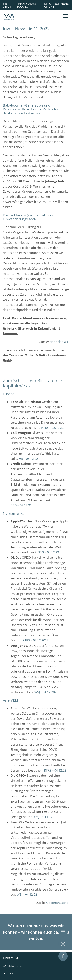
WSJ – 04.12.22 (44, 817)
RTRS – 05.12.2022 (36, 640)
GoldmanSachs (57, 903)
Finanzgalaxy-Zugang (27, 5)
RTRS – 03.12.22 (52, 428)
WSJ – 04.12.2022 (46, 692)
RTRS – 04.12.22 (55, 770)
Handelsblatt (59, 342)
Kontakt (9, 973)
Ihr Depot (7, 5)
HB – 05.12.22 (28, 459)
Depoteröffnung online (57, 5)
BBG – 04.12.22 (48, 552)
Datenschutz (12, 966)
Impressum (10, 958)
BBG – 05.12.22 (21, 505)
